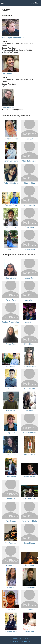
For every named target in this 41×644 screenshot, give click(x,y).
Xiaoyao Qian (29, 183)
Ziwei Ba (11, 249)
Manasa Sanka (29, 205)
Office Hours (24, 639)
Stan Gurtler (11, 609)
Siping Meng (29, 565)
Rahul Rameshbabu (29, 521)
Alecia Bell (29, 278)
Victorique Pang (11, 631)
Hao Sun (29, 139)
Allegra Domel (11, 278)
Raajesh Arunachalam (11, 322)
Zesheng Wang (29, 249)
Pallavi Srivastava (11, 183)
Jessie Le (29, 410)
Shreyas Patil (29, 587)
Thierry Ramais (8, 108)
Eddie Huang (29, 344)
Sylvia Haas (11, 587)
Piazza (15, 639)
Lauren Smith (11, 455)
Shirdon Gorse (11, 227)
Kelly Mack (11, 433)
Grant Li (11, 388)
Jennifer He (11, 499)
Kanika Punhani (29, 433)
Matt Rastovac (11, 543)
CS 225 (35, 3)
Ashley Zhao (11, 344)
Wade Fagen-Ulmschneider (13, 38)
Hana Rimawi (29, 388)
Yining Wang (29, 227)
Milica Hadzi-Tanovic (29, 161)
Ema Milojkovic (29, 455)
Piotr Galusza (11, 521)
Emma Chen (29, 631)
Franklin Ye (11, 366)
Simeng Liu (11, 565)
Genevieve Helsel (29, 366)
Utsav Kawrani (11, 410)
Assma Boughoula (11, 139)
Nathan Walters (29, 477)
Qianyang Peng (11, 205)
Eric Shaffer (7, 74)
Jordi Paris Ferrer (29, 499)
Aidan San (29, 322)
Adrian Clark (11, 300)
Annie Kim (29, 300)
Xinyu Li (29, 609)
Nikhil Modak (11, 477)
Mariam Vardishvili (11, 161)
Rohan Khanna (29, 543)
